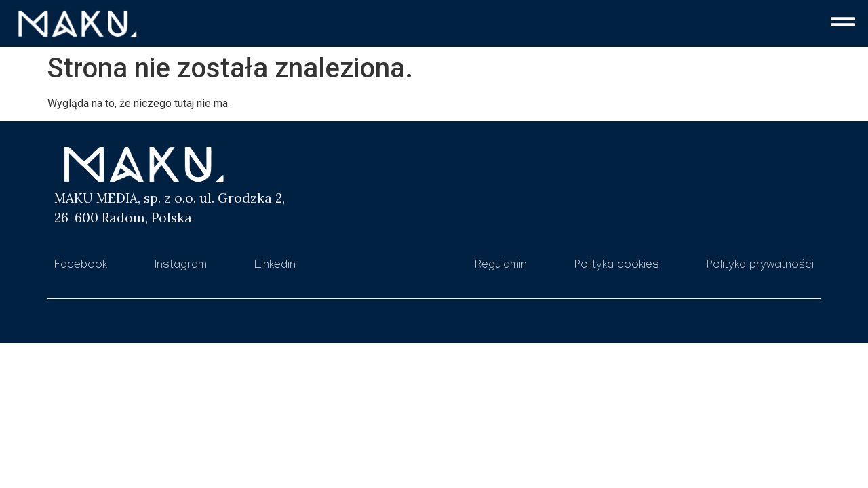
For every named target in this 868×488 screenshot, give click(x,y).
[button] (507, 24)
